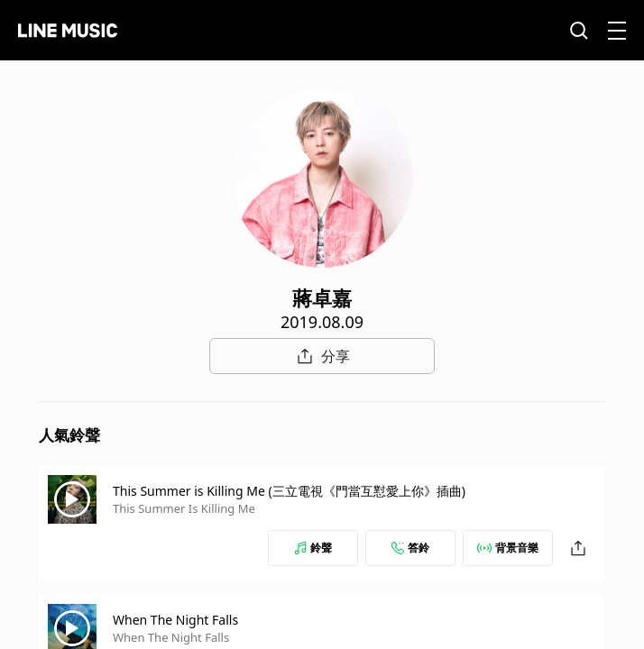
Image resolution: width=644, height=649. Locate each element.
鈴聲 (313, 548)
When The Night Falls (175, 620)
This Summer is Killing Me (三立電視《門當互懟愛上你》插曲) (289, 491)
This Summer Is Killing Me (184, 508)
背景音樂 (508, 548)
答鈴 (410, 548)
